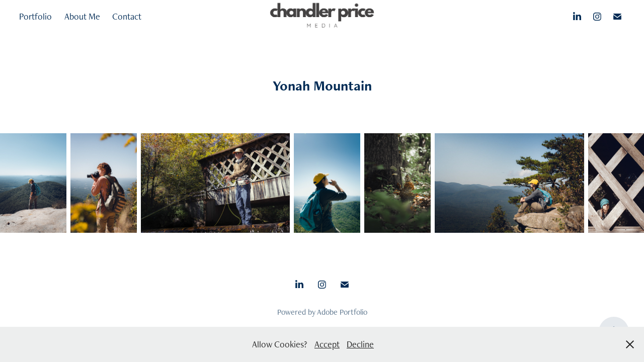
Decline (360, 344)
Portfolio (35, 16)
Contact (127, 16)
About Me (82, 16)
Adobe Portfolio (342, 312)
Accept (327, 344)
